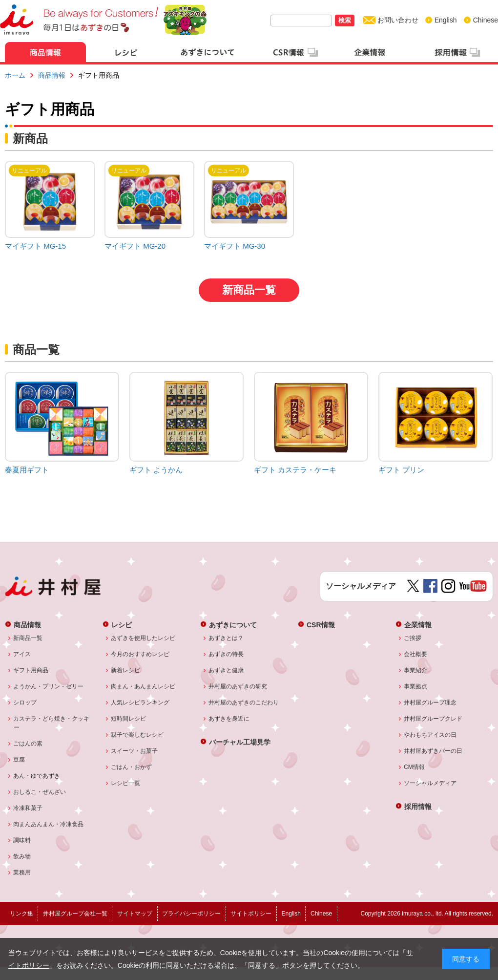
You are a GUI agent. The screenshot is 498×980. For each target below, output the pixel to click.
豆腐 (19, 760)
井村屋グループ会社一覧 (75, 914)
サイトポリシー (251, 914)
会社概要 (416, 654)
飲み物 (22, 856)
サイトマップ (135, 914)
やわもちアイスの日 (430, 735)
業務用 (22, 873)
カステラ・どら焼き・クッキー (52, 723)
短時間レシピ (129, 719)
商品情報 (52, 75)
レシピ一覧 (126, 783)
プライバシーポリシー (191, 914)
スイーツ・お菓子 (135, 751)
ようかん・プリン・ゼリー (49, 686)
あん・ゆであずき (37, 776)
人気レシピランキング (140, 703)
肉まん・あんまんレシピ (143, 686)
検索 (345, 20)
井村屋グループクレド (433, 719)
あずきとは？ (226, 638)
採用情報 (418, 806)
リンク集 (21, 914)
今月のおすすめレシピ (140, 654)
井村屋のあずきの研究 (238, 686)
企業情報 (418, 625)
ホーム (15, 75)
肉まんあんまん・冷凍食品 (49, 824)
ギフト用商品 (31, 670)
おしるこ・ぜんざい (40, 792)
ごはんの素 (28, 744)
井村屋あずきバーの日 (433, 751)
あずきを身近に (229, 719)
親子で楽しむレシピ (137, 735)
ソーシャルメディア (430, 783)
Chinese (486, 20)
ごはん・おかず (132, 767)
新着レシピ (126, 670)
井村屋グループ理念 (430, 703)
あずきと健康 (226, 670)
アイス (22, 654)
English (446, 20)
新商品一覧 (249, 290)
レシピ (122, 625)
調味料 (22, 840)
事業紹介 (416, 670)
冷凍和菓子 (28, 808)
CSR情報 (321, 625)
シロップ (25, 703)
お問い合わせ (398, 20)
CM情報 (415, 767)
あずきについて (233, 625)
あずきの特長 (226, 654)
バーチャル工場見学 (240, 742)
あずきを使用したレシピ (143, 638)
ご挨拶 (413, 638)
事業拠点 (416, 686)
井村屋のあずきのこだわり (244, 703)
